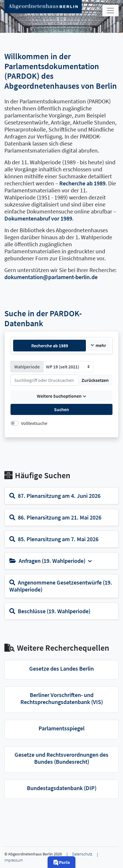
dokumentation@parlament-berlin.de (51, 277)
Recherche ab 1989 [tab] (50, 346)
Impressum (14, 860)
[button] (62, 862)
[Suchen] (44, 380)
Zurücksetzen (95, 380)
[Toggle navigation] (110, 11)
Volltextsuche (34, 423)
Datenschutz (82, 854)
